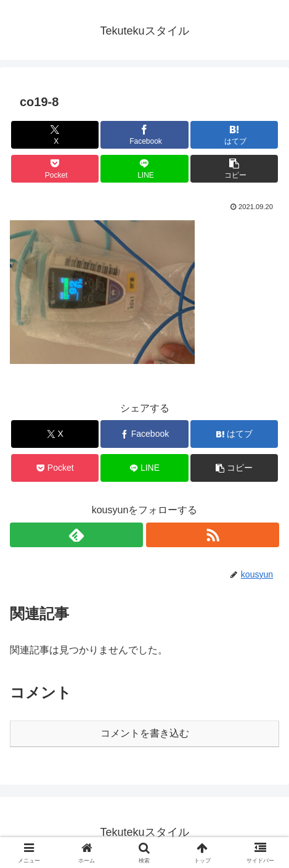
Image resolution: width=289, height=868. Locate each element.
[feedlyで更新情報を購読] (76, 535)
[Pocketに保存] (55, 169)
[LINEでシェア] (144, 169)
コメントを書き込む (145, 733)
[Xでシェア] (55, 135)
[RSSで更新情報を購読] (213, 535)
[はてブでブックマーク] (234, 135)
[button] (234, 169)
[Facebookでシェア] (144, 135)
